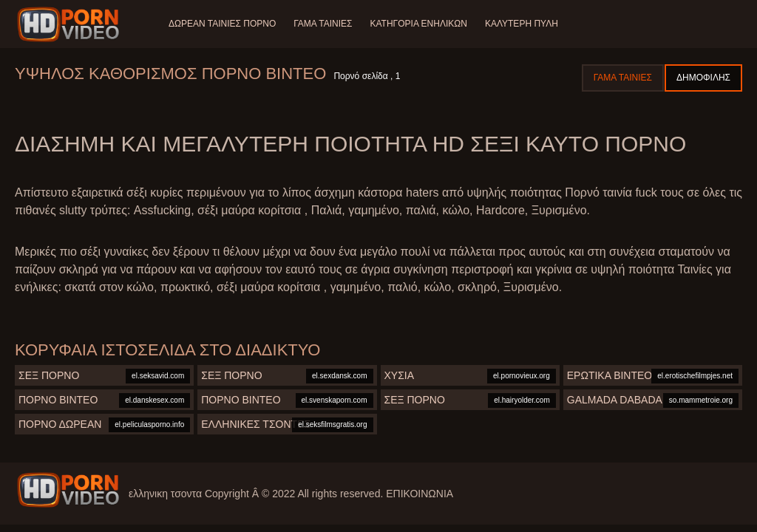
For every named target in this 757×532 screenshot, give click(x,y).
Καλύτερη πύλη (522, 24)
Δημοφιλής (703, 78)
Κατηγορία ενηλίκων (419, 24)
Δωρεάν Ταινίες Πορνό (222, 24)
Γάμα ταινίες (323, 24)
